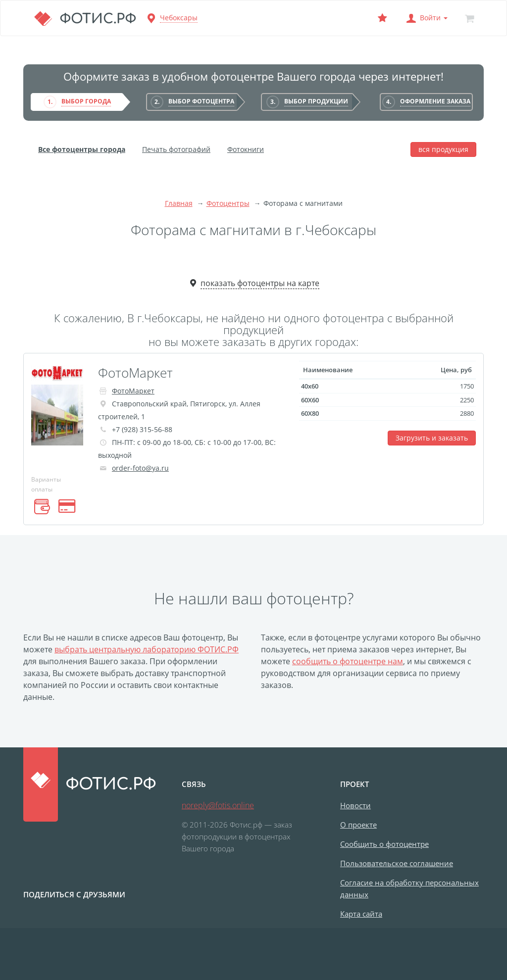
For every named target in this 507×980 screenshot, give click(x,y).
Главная (179, 203)
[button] (426, 18)
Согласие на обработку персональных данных (409, 888)
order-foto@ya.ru (140, 468)
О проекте (358, 825)
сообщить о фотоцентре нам (348, 661)
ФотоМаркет (135, 373)
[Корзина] (469, 18)
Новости (355, 805)
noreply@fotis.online (218, 805)
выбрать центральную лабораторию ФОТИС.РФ (147, 649)
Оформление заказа (435, 101)
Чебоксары (179, 18)
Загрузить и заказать (432, 438)
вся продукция (443, 149)
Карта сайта (361, 914)
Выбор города (86, 101)
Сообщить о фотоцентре (384, 844)
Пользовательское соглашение (397, 863)
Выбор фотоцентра (201, 101)
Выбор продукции (316, 101)
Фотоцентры (228, 203)
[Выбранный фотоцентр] (382, 18)
